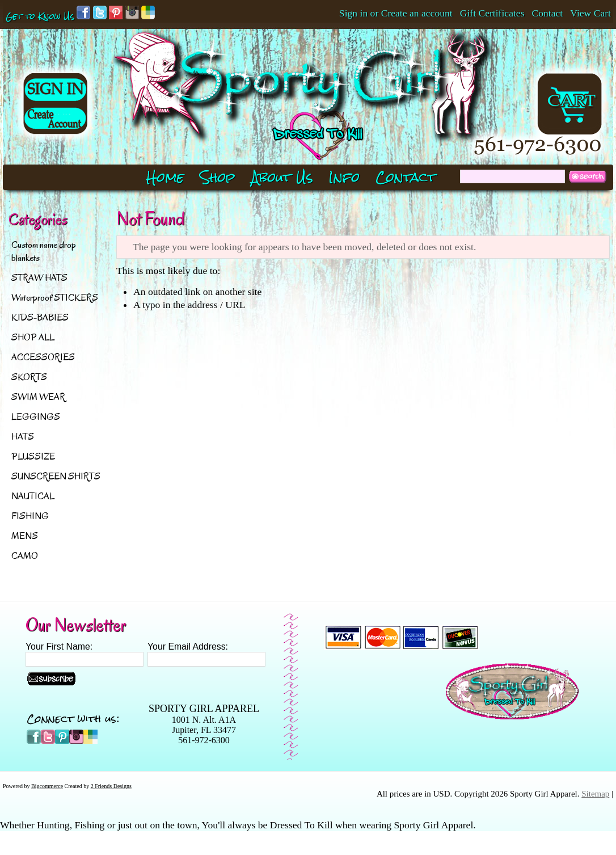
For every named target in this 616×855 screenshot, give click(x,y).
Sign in (353, 13)
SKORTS (29, 377)
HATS (23, 437)
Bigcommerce (47, 786)
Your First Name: (59, 646)
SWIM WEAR (38, 397)
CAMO (25, 556)
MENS (25, 536)
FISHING (30, 516)
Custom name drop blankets (44, 251)
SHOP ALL (33, 337)
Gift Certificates (492, 13)
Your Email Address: (188, 646)
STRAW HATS (39, 278)
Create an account (417, 13)
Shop (218, 177)
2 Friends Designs (111, 786)
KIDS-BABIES (40, 317)
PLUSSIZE (33, 456)
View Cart (590, 13)
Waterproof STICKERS (55, 298)
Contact (548, 13)
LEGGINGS (36, 417)
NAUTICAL (33, 496)
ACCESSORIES (43, 357)
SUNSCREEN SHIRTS (56, 476)
